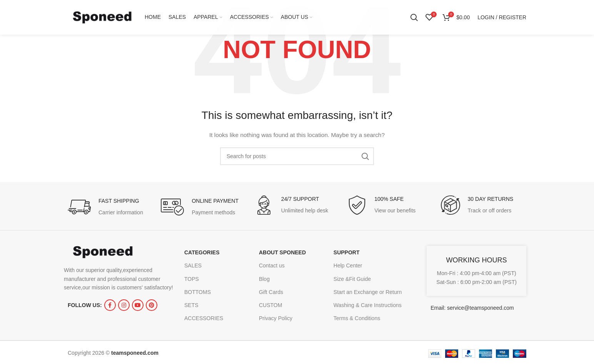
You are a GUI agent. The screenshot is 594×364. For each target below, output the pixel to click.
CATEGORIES (202, 252)
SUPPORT (347, 252)
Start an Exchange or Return (368, 292)
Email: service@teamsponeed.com (472, 308)
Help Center (348, 265)
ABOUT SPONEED (282, 252)
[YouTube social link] (138, 305)
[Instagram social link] (124, 305)
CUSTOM (270, 305)
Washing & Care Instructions (368, 305)
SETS (191, 305)
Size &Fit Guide (352, 279)
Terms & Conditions (357, 318)
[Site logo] (102, 17)
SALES (193, 265)
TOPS (192, 279)
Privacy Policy (276, 318)
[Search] (414, 17)
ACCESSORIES (204, 318)
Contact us (272, 265)
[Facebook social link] (110, 305)
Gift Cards (271, 292)
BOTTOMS (198, 292)
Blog (264, 279)
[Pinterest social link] (152, 305)
